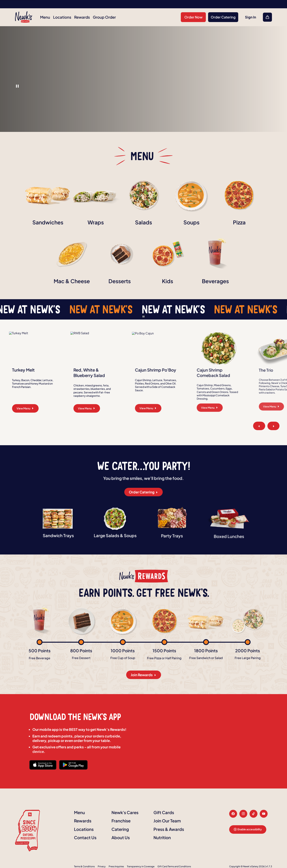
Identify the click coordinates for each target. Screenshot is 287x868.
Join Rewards (144, 675)
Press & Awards (169, 829)
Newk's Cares (125, 812)
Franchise (121, 821)
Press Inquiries (116, 866)
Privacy (102, 866)
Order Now (193, 17)
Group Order (104, 17)
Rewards (82, 17)
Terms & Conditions (84, 866)
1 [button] (17, 86)
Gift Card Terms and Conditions (174, 866)
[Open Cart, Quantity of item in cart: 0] (267, 17)
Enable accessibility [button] (248, 829)
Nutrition (162, 837)
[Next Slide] (273, 426)
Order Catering (223, 17)
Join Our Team (167, 821)
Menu (45, 17)
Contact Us (85, 837)
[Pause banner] (143, 317)
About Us (121, 837)
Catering (120, 829)
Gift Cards (164, 812)
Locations (62, 17)
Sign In (251, 17)
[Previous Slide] (259, 426)
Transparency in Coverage (141, 866)
